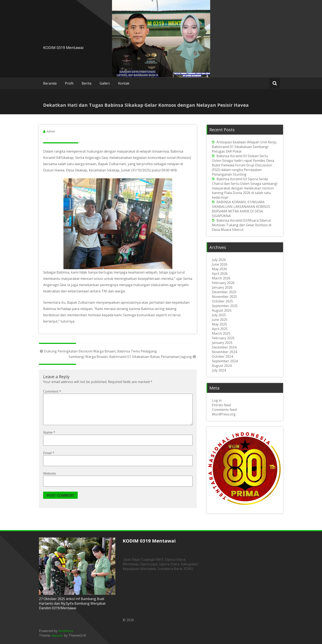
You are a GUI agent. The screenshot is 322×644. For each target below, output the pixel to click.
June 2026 (220, 264)
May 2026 (219, 269)
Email (49, 460)
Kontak (124, 83)
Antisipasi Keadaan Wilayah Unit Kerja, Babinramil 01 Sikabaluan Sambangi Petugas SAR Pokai (244, 147)
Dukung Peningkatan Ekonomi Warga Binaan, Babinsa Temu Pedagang (98, 351)
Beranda (50, 83)
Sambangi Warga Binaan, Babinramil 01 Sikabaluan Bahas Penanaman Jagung (133, 357)
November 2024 (224, 352)
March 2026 (221, 278)
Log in (217, 400)
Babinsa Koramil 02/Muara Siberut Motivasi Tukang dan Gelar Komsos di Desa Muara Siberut (242, 225)
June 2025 (220, 320)
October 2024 (222, 356)
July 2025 (219, 315)
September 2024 (225, 361)
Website (50, 480)
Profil (69, 83)
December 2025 (224, 292)
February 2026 (223, 283)
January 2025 (222, 343)
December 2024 (224, 347)
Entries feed (221, 405)
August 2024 (222, 366)
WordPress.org (224, 414)
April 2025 (220, 329)
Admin (51, 131)
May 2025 (219, 324)
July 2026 (219, 260)
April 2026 (220, 274)
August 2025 (222, 310)
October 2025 (222, 301)
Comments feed (224, 410)
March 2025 (221, 333)
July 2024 (219, 370)
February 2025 (223, 338)
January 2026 (222, 287)
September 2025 (225, 306)
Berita (86, 83)
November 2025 (224, 297)
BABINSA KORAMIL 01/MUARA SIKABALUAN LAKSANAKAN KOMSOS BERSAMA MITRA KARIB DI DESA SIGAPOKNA (241, 209)
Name (49, 439)
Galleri (105, 83)
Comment (52, 391)
